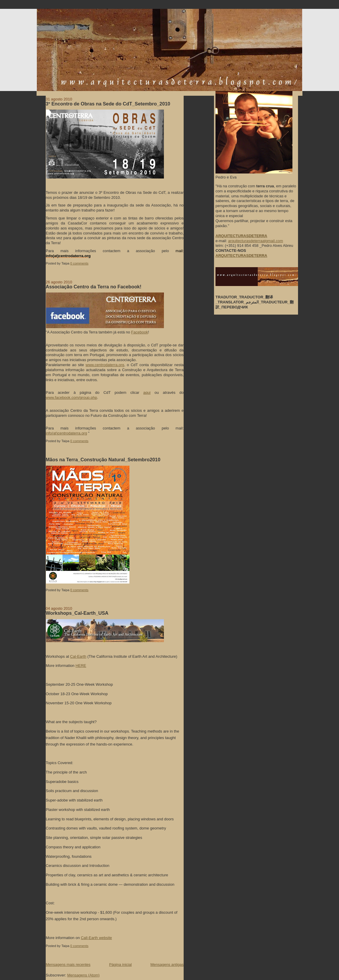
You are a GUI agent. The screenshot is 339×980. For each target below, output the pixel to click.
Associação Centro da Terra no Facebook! (94, 287)
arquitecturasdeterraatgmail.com (256, 241)
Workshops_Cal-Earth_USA (77, 613)
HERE (81, 666)
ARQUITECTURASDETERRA (241, 256)
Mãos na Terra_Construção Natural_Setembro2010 (103, 460)
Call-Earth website (96, 938)
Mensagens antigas (167, 965)
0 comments (79, 263)
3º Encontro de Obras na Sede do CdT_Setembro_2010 (108, 104)
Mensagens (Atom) (83, 975)
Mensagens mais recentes (68, 965)
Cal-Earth (78, 656)
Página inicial (120, 965)
